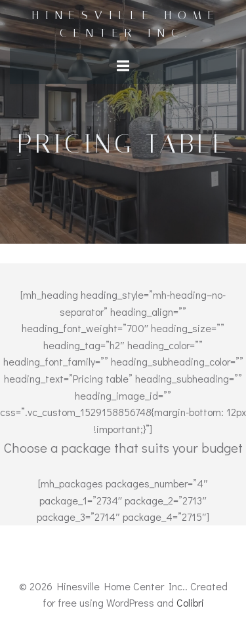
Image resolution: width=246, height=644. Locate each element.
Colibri (190, 602)
